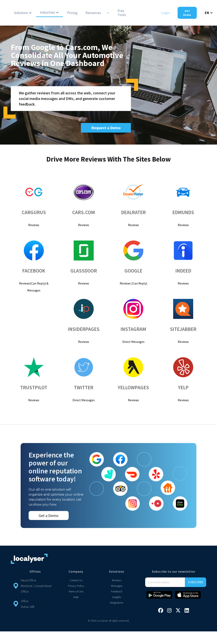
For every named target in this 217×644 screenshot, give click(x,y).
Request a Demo (106, 128)
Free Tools (122, 13)
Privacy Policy (76, 586)
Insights (117, 597)
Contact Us (76, 580)
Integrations (117, 603)
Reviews (117, 580)
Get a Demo (49, 522)
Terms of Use (76, 591)
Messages (117, 586)
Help (76, 597)
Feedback (117, 591)
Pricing (72, 13)
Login (165, 13)
